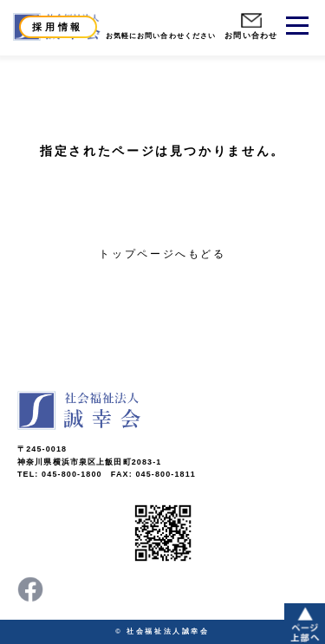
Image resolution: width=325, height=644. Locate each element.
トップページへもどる (162, 254)
